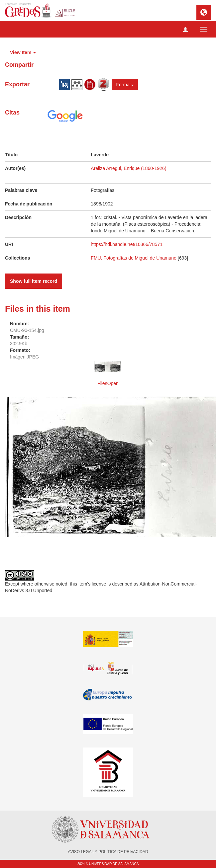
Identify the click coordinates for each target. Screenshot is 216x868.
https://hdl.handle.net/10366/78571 (127, 244)
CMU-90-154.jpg (27, 330)
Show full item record (34, 281)
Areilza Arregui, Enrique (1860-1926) (128, 168)
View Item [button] (23, 52)
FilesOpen (108, 383)
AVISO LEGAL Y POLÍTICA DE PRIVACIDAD (108, 852)
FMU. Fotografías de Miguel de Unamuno (134, 258)
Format (125, 85)
